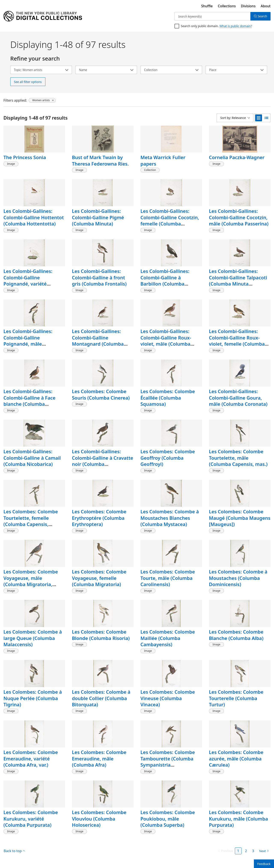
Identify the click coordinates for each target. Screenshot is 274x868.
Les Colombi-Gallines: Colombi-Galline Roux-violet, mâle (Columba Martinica (166, 341)
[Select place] (236, 70)
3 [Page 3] (253, 851)
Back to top (14, 851)
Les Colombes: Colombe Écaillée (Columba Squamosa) (168, 398)
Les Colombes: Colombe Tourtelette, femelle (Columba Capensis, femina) (31, 521)
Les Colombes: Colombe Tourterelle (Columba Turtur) (236, 698)
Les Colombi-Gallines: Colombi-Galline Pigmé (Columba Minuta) (98, 217)
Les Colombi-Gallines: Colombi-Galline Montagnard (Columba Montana (98, 341)
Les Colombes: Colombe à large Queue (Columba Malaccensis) (33, 638)
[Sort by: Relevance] (235, 118)
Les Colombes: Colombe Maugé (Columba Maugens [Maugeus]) (240, 518)
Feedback (264, 864)
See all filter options (28, 82)
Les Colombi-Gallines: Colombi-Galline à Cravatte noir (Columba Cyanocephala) (103, 461)
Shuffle (207, 6)
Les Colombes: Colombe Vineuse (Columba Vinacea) (168, 698)
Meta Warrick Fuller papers (163, 160)
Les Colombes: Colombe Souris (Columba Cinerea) (101, 394)
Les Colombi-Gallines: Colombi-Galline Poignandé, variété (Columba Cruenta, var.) (30, 281)
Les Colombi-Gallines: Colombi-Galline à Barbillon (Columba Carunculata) (165, 281)
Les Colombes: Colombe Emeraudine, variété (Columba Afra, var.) (31, 758)
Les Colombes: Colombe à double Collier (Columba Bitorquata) (101, 698)
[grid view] (259, 118)
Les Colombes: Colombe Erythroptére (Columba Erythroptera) (99, 518)
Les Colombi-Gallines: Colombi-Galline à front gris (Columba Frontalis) (99, 277)
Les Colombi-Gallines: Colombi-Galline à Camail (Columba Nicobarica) (32, 458)
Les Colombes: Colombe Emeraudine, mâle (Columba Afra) (99, 758)
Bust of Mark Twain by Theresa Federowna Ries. (100, 160)
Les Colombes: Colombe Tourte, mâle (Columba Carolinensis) (168, 578)
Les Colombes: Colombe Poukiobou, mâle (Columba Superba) (168, 818)
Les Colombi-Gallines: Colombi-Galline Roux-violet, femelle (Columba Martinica (237, 341)
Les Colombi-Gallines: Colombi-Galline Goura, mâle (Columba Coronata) (238, 398)
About (266, 6)
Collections (227, 6)
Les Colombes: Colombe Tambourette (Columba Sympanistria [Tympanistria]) (168, 762)
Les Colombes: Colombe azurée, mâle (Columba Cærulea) (236, 758)
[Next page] (263, 851)
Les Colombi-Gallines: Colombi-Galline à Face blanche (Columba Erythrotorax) (29, 401)
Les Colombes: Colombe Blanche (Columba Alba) (236, 635)
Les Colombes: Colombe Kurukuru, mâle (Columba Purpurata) (238, 818)
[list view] (266, 118)
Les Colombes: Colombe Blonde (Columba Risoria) (101, 635)
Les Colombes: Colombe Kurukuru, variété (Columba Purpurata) (31, 818)
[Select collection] (171, 70)
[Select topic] (41, 70)
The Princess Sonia (25, 157)
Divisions (248, 6)
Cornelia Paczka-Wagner (237, 157)
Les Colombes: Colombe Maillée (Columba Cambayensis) (168, 638)
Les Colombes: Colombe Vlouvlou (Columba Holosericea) (99, 818)
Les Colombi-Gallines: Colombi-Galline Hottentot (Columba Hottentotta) (34, 217)
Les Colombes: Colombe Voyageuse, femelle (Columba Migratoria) (99, 578)
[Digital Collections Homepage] (43, 16)
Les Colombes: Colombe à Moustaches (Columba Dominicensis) (238, 578)
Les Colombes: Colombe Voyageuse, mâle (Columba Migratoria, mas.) (31, 581)
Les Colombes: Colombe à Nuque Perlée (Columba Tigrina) (33, 698)
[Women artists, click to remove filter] (42, 100)
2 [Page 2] (246, 851)
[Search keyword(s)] (212, 16)
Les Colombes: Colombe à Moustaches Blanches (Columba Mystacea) (170, 518)
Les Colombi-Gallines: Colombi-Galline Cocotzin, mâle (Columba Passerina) (239, 217)
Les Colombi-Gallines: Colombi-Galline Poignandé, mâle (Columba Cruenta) (28, 341)
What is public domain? (236, 26)
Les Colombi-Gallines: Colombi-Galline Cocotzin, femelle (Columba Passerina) (170, 220)
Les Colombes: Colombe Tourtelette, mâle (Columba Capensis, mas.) (238, 458)
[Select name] (106, 70)
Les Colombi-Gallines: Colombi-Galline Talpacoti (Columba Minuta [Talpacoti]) (238, 281)
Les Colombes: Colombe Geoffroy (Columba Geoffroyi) (168, 458)
